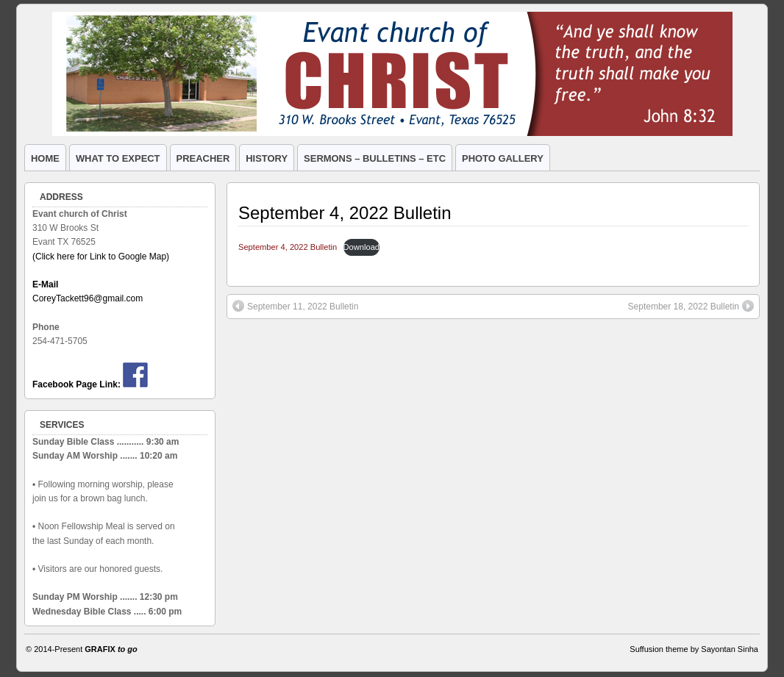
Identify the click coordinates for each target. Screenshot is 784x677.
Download (361, 247)
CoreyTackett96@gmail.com (88, 298)
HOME (45, 158)
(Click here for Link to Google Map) (101, 257)
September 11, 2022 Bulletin (295, 306)
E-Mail (45, 284)
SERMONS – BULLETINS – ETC (375, 158)
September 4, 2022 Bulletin (345, 213)
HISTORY (267, 158)
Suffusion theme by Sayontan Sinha (694, 649)
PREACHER (203, 158)
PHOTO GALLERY (503, 158)
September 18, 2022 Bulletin (691, 306)
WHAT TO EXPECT (118, 158)
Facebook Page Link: (76, 384)
